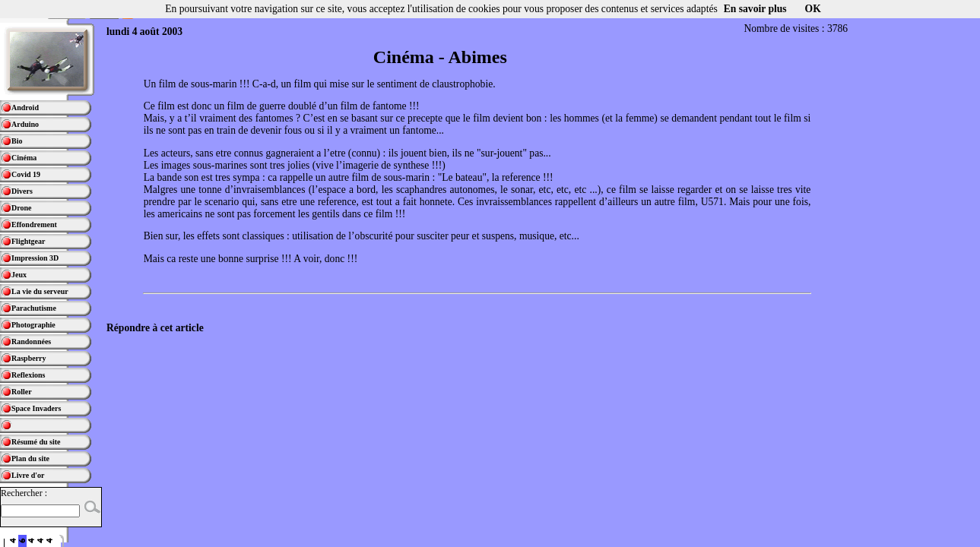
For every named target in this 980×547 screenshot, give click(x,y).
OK (813, 9)
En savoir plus (755, 9)
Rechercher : (24, 493)
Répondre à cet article (155, 328)
